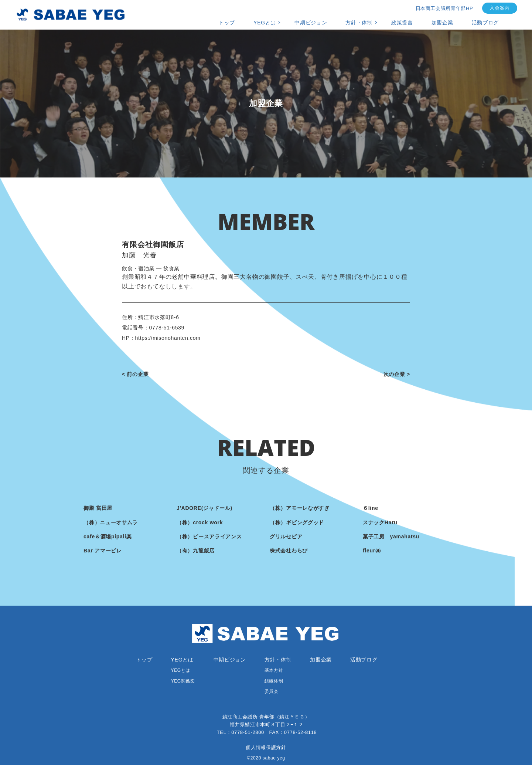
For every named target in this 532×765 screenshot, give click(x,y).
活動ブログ (485, 23)
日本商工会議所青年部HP (444, 8)
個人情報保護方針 (266, 747)
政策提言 (402, 23)
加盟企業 (442, 23)
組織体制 (274, 681)
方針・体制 (359, 23)
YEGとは (265, 23)
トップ (227, 23)
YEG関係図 (183, 681)
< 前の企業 (135, 374)
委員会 (272, 691)
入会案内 (500, 8)
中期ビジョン (311, 23)
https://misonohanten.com (168, 338)
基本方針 (274, 670)
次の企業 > (397, 374)
